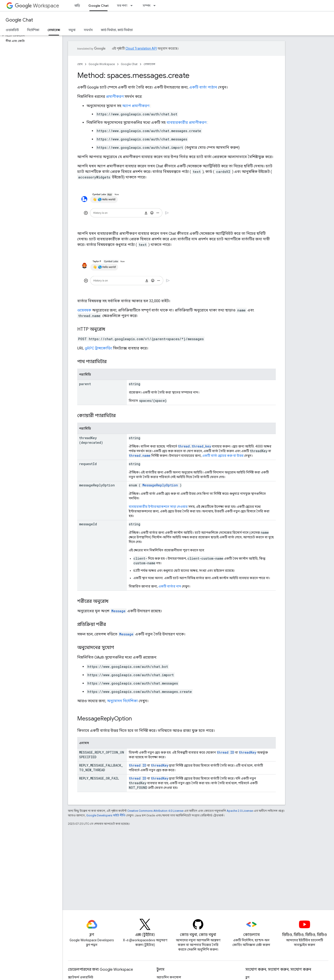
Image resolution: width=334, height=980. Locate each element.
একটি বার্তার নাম (170, 586)
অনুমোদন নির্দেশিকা (122, 701)
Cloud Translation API (141, 48)
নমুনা (72, 30)
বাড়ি (77, 6)
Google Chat (19, 20)
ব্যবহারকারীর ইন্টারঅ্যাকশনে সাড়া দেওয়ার (158, 507)
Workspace (37, 6)
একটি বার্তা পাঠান (203, 87)
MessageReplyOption (160, 485)
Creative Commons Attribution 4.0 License (155, 811)
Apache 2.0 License (240, 811)
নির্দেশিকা (33, 30)
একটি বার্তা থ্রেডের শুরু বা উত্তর (223, 456)
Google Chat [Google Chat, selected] (98, 6)
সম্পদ (146, 6)
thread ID (225, 752)
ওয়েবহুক (84, 310)
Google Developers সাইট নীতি (106, 815)
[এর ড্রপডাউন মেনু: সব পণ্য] (133, 6)
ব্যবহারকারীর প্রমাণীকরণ (186, 122)
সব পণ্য (122, 6)
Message (118, 611)
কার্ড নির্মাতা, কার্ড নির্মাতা (117, 30)
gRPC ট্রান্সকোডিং (98, 348)
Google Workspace (102, 64)
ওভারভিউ (12, 30)
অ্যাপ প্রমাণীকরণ (136, 106)
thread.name (140, 455)
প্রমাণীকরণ (115, 97)
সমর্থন (88, 30)
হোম (80, 64)
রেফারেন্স (149, 64)
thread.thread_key (194, 446)
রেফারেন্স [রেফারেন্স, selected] (54, 30)
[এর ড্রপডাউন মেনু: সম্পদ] (156, 6)
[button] (30, 35)
